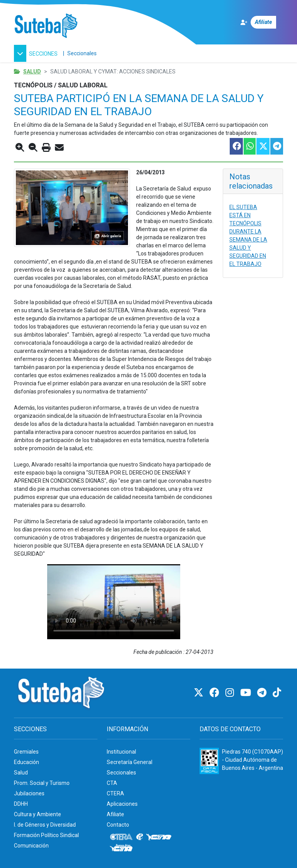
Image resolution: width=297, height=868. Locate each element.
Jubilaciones (29, 793)
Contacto (118, 825)
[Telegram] (263, 693)
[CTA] (159, 837)
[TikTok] (277, 693)
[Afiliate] (262, 22)
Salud (32, 71)
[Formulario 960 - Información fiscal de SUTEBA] (209, 761)
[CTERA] (121, 837)
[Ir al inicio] (46, 26)
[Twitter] (200, 693)
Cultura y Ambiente (38, 814)
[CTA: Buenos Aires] (122, 849)
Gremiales (26, 752)
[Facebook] (216, 693)
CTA (112, 783)
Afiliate (115, 814)
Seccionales (82, 53)
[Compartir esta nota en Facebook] (236, 146)
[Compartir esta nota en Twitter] (263, 146)
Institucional (121, 752)
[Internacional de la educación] (140, 837)
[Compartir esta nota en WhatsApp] (249, 146)
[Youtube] (247, 693)
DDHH (21, 804)
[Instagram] (231, 693)
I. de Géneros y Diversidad (45, 825)
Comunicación (31, 846)
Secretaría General (130, 762)
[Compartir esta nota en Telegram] (276, 146)
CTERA (115, 793)
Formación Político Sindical (46, 835)
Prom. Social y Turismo (42, 783)
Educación (26, 762)
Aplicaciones (122, 804)
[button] (37, 53)
